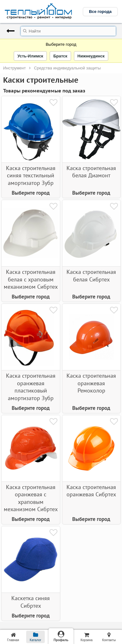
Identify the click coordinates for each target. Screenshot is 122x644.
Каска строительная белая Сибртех (91, 275)
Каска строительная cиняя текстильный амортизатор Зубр (31, 175)
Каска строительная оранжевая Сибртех (91, 491)
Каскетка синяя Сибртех (31, 602)
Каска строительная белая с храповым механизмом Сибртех (31, 279)
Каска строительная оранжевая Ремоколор (91, 383)
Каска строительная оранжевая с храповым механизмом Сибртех (31, 498)
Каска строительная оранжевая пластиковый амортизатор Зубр (31, 387)
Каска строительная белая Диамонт (91, 172)
